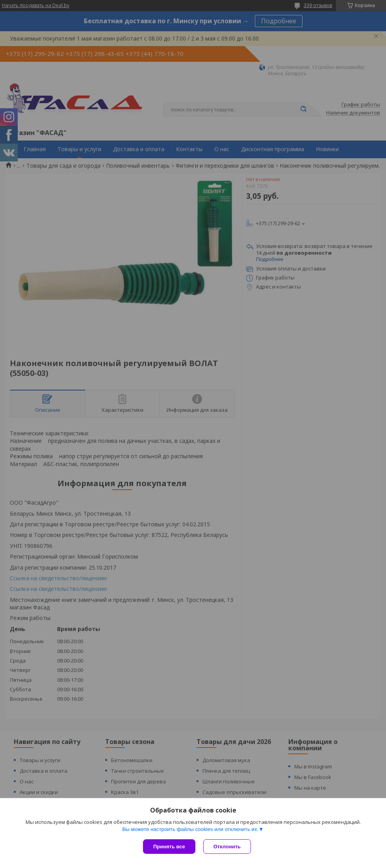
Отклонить (227, 847)
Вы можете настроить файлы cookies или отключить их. (190, 829)
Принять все (169, 847)
